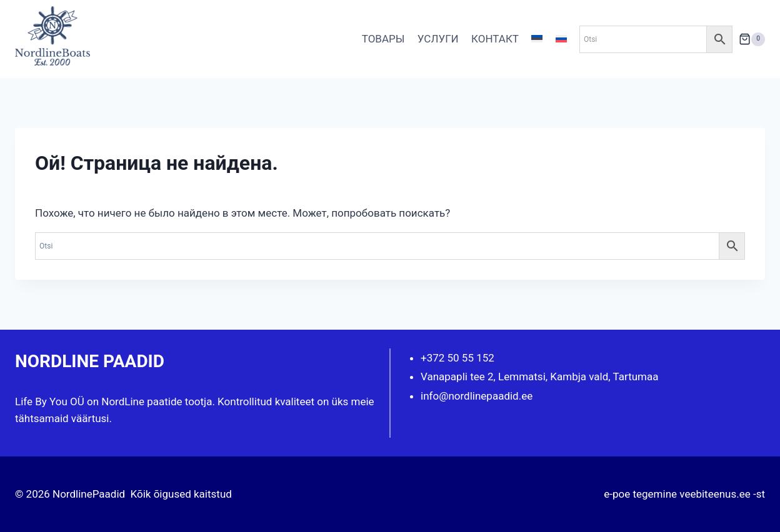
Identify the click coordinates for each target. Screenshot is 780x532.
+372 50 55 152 (457, 358)
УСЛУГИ (438, 39)
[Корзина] (752, 39)
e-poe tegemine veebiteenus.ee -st (684, 494)
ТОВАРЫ (383, 39)
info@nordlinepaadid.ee (477, 396)
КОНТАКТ (495, 39)
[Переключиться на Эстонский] (537, 39)
